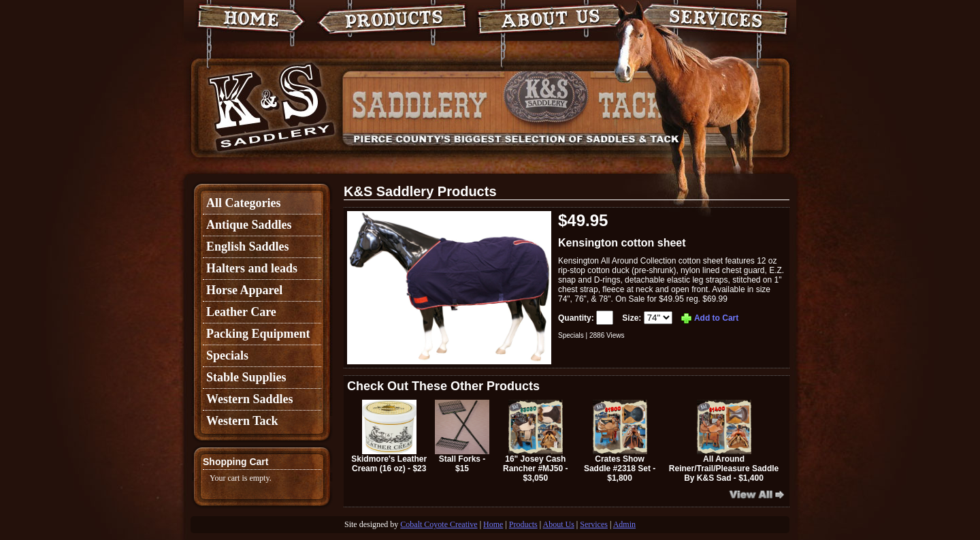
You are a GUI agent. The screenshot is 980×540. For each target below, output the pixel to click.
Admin (624, 524)
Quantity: (587, 318)
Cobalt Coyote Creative (439, 524)
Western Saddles (250, 399)
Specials (227, 355)
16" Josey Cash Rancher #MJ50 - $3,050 (535, 441)
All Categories (243, 203)
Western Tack (242, 421)
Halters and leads (252, 268)
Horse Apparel (244, 290)
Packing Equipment (258, 334)
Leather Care (241, 312)
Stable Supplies (246, 377)
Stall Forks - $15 (462, 436)
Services (594, 524)
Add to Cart (709, 318)
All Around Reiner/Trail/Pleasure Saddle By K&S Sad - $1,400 (724, 441)
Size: (648, 318)
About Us (559, 524)
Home (493, 524)
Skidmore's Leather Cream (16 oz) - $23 (389, 436)
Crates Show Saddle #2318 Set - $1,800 (620, 441)
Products (523, 524)
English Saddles (248, 247)
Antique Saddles (249, 225)
